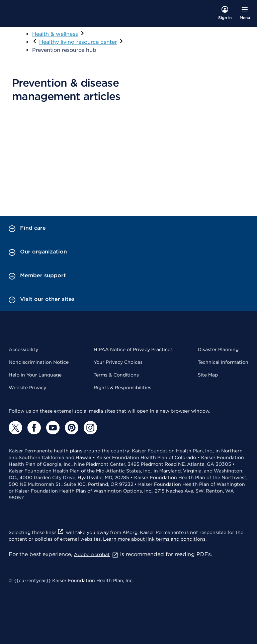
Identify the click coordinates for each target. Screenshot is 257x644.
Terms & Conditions (116, 375)
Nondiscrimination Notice (39, 362)
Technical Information (223, 362)
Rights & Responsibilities (122, 388)
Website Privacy (27, 388)
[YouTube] (53, 428)
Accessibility (23, 349)
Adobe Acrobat (96, 554)
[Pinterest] (72, 428)
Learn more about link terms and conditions (154, 539)
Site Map (208, 375)
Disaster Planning (218, 349)
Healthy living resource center (78, 42)
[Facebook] (34, 428)
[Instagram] (90, 428)
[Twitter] (15, 428)
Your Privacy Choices (118, 362)
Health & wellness (55, 34)
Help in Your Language (35, 375)
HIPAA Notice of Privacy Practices (133, 349)
